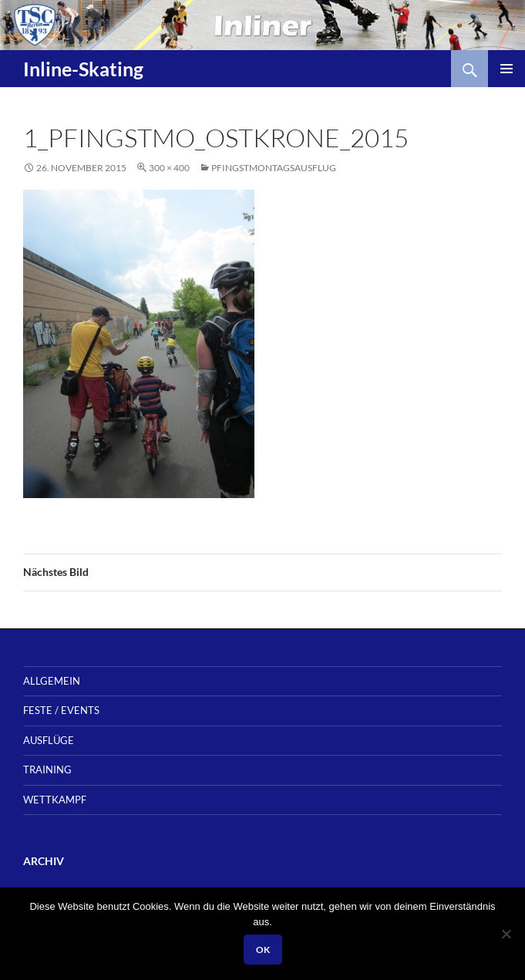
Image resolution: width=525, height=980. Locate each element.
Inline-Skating (83, 69)
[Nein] (506, 934)
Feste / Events (61, 710)
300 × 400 (169, 168)
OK (263, 950)
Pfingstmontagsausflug (274, 168)
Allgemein (52, 681)
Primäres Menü (506, 69)
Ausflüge (49, 740)
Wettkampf (55, 800)
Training (47, 770)
